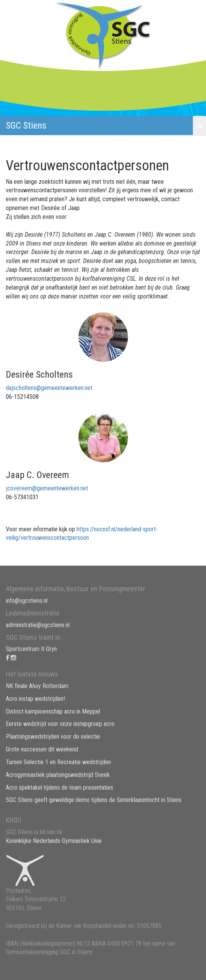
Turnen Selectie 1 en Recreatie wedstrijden (58, 762)
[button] (199, 126)
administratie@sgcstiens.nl (38, 625)
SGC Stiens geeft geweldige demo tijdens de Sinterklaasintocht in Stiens (94, 800)
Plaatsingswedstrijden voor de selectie (53, 737)
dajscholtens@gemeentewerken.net (49, 388)
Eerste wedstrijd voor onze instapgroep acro (60, 724)
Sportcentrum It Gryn (31, 649)
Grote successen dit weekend (42, 749)
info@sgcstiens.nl (27, 601)
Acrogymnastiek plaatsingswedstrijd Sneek (58, 775)
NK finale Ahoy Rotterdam (37, 686)
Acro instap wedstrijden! (35, 699)
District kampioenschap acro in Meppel (53, 711)
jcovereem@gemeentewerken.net (47, 488)
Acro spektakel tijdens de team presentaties (60, 788)
